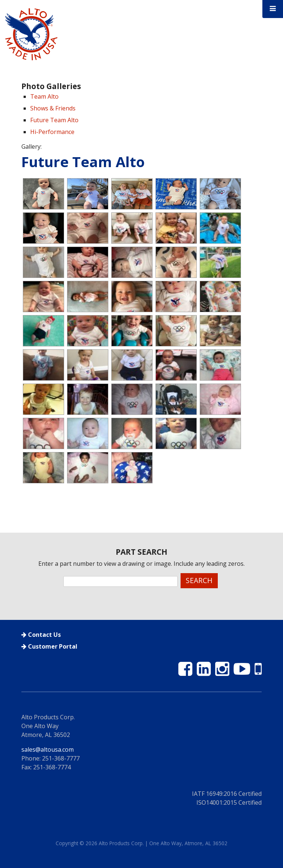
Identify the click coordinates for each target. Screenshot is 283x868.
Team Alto (44, 96)
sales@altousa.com (48, 749)
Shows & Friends (53, 108)
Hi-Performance (52, 132)
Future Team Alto (54, 120)
